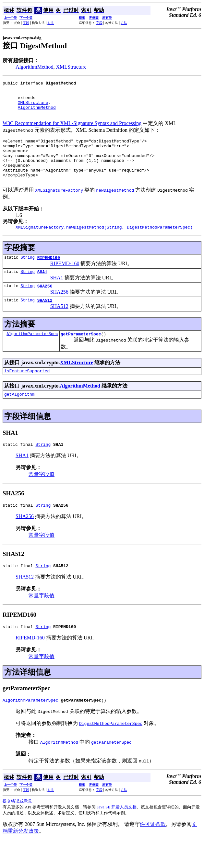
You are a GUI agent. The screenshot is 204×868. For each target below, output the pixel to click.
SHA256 (45, 305)
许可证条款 (153, 852)
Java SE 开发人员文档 (117, 835)
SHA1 (42, 290)
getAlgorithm (19, 417)
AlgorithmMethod (34, 67)
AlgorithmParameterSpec (32, 355)
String (27, 275)
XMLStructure (71, 67)
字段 (26, 23)
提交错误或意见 (17, 829)
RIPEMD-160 (65, 281)
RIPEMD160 (49, 275)
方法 (51, 23)
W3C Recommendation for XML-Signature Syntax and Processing (72, 130)
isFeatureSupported (27, 393)
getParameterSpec (81, 355)
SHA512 (45, 321)
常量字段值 (42, 498)
